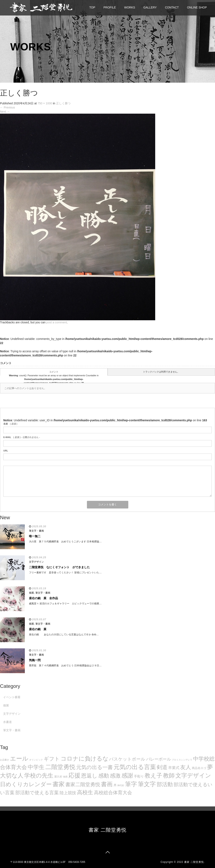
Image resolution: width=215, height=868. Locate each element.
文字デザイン (36, 562)
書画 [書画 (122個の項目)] (107, 784)
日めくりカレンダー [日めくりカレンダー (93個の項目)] (26, 784)
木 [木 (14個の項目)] (115, 785)
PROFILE (110, 7)
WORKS (130, 7)
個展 (31, 593)
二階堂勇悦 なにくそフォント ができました (59, 567)
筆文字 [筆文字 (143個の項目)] (147, 784)
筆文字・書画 (36, 531)
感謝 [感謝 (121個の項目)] (127, 775)
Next (5, 112)
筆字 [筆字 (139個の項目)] (131, 784)
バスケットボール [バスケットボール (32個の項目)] (127, 759)
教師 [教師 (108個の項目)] (169, 776)
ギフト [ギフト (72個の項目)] (52, 759)
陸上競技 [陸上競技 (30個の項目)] (68, 793)
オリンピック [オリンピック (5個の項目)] (36, 760)
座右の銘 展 (38, 629)
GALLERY (150, 7)
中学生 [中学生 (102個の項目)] (36, 767)
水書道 (7, 722)
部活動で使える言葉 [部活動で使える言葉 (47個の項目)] (37, 793)
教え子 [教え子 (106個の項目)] (153, 776)
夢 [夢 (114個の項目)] (210, 767)
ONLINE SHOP (197, 7)
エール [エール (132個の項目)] (19, 758)
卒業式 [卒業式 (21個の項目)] (174, 768)
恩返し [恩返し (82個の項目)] (89, 776)
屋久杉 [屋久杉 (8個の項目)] (58, 777)
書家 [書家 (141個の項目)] (59, 784)
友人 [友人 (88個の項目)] (186, 767)
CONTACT (172, 7)
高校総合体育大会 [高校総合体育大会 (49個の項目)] (113, 793)
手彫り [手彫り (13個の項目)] (139, 776)
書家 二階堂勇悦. (195, 862)
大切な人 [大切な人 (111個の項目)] (12, 776)
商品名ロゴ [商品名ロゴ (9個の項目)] (199, 768)
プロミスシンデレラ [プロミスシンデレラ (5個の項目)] (182, 760)
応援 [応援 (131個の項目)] (74, 775)
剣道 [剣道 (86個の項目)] (162, 767)
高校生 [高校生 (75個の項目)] (85, 792)
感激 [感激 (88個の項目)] (115, 776)
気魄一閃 (35, 660)
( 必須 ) (10, 424)
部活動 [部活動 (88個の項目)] (165, 784)
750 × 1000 (45, 103)
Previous (7, 107)
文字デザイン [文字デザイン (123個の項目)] (193, 775)
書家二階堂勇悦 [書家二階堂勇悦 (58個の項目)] (83, 784)
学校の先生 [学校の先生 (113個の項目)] (39, 776)
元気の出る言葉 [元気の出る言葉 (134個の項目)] (135, 767)
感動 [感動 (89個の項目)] (104, 776)
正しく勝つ (63, 103)
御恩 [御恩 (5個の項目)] (65, 777)
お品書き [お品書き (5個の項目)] (5, 760)
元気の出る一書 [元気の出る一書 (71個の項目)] (94, 767)
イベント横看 (12, 697)
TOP (92, 7)
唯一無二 (35, 536)
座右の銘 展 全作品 (43, 598)
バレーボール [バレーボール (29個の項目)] (159, 759)
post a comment (57, 322)
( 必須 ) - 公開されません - (22, 437)
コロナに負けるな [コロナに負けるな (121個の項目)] (85, 758)
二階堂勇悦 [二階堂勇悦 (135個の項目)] (60, 767)
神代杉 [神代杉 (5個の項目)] (121, 785)
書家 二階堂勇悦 (107, 830)
